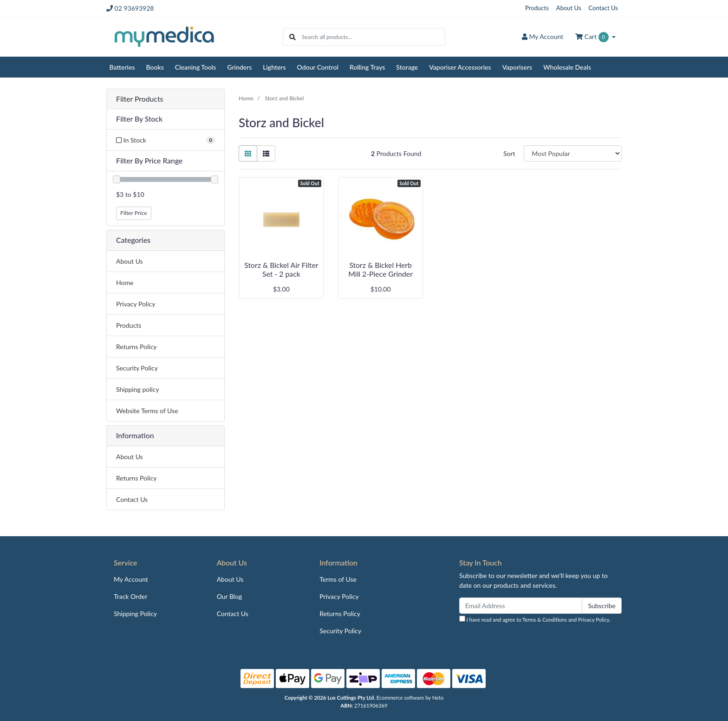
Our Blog (230, 596)
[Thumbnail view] (248, 153)
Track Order (130, 596)
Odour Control (318, 67)
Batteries (122, 67)
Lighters (274, 67)
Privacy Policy (136, 304)
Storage (407, 67)
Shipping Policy (135, 614)
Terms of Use (338, 579)
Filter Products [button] (140, 99)
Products (537, 8)
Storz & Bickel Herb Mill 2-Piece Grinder (380, 269)
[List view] (266, 153)
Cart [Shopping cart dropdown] (593, 37)
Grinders (239, 67)
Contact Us (603, 8)
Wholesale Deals (567, 67)
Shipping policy (138, 389)
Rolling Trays (367, 67)
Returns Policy (136, 347)
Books (155, 67)
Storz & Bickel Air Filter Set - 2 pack (281, 269)
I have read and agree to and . (535, 619)
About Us (569, 8)
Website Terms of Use (147, 411)
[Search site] (292, 37)
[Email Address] (521, 606)
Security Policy (137, 368)
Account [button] (543, 36)
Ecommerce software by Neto (410, 698)
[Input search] (373, 37)
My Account (131, 579)
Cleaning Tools (196, 67)
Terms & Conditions (545, 620)
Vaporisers (517, 67)
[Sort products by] (573, 153)
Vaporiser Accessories (460, 67)
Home (125, 283)
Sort (509, 153)
